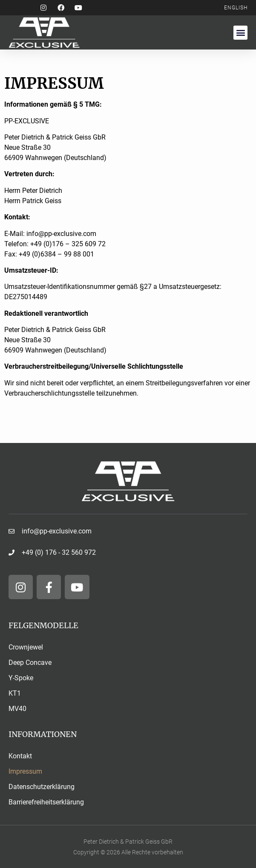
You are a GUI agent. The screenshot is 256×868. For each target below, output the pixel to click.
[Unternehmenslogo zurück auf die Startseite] (128, 481)
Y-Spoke (21, 678)
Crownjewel (26, 647)
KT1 (15, 693)
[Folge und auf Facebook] (64, 8)
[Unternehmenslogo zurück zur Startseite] (68, 32)
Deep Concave (30, 663)
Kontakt (20, 756)
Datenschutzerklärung (42, 787)
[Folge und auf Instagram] (47, 8)
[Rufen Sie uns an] (128, 553)
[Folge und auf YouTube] (81, 8)
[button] (240, 33)
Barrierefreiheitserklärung (46, 802)
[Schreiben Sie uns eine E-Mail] (128, 531)
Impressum (25, 771)
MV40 (17, 709)
